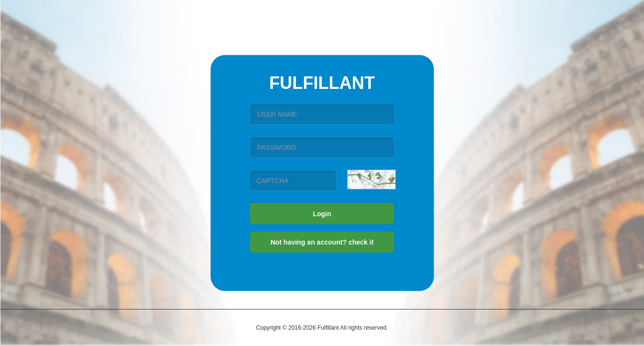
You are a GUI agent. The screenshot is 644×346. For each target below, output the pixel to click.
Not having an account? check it (322, 242)
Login (322, 214)
